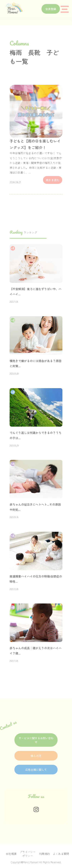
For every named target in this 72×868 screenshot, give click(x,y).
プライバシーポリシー (28, 854)
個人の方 (36, 756)
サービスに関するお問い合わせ (36, 740)
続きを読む (53, 180)
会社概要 (11, 854)
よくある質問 (61, 854)
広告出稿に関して (36, 770)
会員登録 (51, 9)
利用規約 (44, 854)
